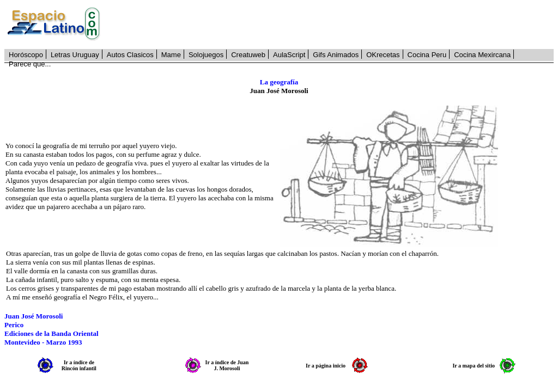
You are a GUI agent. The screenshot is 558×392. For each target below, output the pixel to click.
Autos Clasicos (130, 55)
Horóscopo (26, 55)
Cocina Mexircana (482, 55)
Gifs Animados (336, 55)
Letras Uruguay (75, 55)
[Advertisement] (333, 24)
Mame (171, 55)
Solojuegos (206, 55)
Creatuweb (248, 55)
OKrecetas (383, 55)
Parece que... (30, 64)
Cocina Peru (427, 55)
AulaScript (289, 55)
